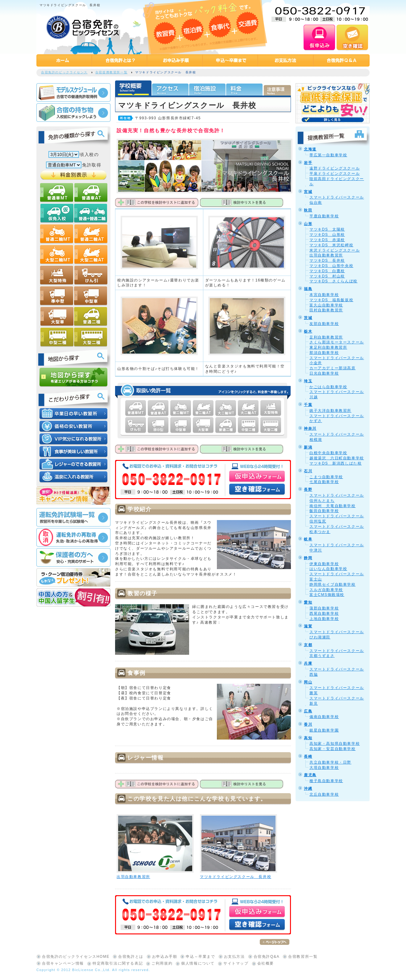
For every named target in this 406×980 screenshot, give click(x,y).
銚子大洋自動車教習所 (330, 411)
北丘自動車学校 (324, 794)
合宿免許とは (131, 957)
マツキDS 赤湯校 (327, 240)
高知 (308, 738)
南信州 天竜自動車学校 (333, 506)
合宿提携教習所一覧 (111, 72)
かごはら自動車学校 (328, 387)
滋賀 (308, 626)
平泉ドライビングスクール (335, 174)
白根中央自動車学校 (328, 453)
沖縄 (308, 789)
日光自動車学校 (324, 373)
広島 (308, 711)
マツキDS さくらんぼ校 (333, 281)
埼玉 (308, 381)
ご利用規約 (162, 963)
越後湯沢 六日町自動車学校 (337, 458)
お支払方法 (234, 957)
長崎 (308, 757)
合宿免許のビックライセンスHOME (76, 957)
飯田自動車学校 (324, 511)
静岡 (308, 558)
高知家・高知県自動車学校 (335, 744)
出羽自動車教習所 (133, 877)
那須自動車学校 (324, 353)
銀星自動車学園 (324, 730)
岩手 (308, 163)
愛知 (308, 602)
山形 (308, 224)
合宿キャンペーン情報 (63, 963)
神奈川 (310, 428)
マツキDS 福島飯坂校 (331, 300)
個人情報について (198, 963)
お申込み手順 (165, 957)
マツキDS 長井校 (327, 260)
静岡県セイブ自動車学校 (333, 584)
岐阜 (308, 539)
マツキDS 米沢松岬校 (331, 245)
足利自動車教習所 (326, 337)
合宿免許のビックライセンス (64, 72)
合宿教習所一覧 (303, 957)
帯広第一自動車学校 (328, 155)
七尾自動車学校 (324, 482)
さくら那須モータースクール (337, 342)
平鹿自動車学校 (324, 216)
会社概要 (266, 963)
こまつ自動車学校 (326, 477)
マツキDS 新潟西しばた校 (336, 463)
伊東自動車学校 (324, 564)
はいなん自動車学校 (328, 569)
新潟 (308, 447)
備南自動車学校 (324, 717)
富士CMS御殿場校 (327, 595)
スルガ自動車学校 (326, 590)
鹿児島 (310, 775)
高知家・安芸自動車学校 (333, 749)
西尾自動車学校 (324, 613)
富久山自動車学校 (326, 305)
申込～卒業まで (200, 957)
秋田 (308, 210)
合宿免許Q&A (267, 957)
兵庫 (308, 663)
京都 (308, 645)
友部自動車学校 (324, 324)
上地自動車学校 (324, 619)
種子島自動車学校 (326, 781)
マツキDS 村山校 (327, 276)
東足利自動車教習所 (328, 347)
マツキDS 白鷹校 (327, 271)
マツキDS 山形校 (327, 235)
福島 (308, 289)
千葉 (308, 405)
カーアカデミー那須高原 (333, 368)
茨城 (308, 318)
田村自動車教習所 (326, 310)
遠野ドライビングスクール (335, 168)
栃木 (308, 331)
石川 (308, 471)
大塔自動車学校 (324, 768)
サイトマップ (236, 963)
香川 (308, 724)
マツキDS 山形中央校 (331, 266)
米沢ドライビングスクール (335, 250)
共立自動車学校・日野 (330, 762)
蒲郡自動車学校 (324, 608)
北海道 (310, 149)
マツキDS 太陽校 (327, 229)
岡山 (308, 682)
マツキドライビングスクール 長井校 (236, 877)
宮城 (308, 192)
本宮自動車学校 (324, 295)
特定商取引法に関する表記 (118, 963)
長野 (308, 490)
